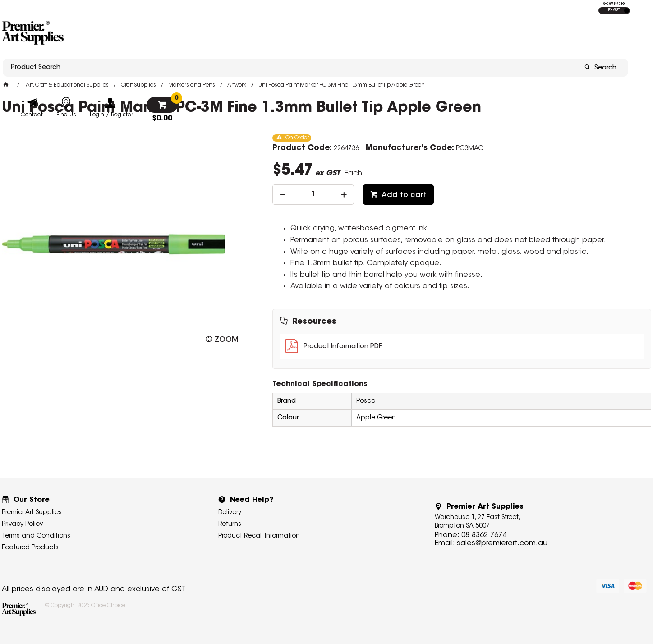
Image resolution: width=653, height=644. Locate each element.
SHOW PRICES (614, 4)
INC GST (627, 11)
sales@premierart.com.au (502, 543)
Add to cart (403, 195)
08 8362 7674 (484, 535)
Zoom (227, 340)
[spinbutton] (313, 195)
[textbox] (274, 35)
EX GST (614, 10)
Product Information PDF (343, 347)
